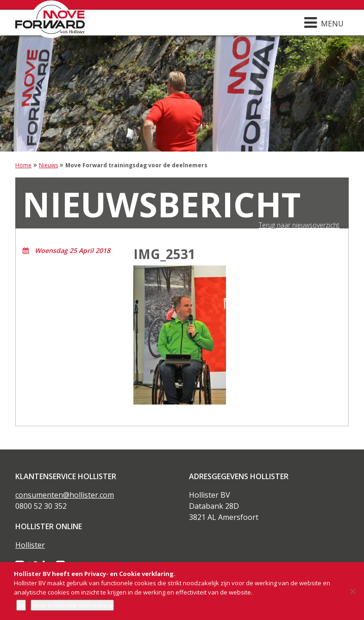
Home (23, 165)
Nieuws (48, 165)
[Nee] (352, 591)
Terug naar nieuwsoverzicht (299, 225)
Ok (21, 605)
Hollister (30, 545)
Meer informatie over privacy (72, 605)
